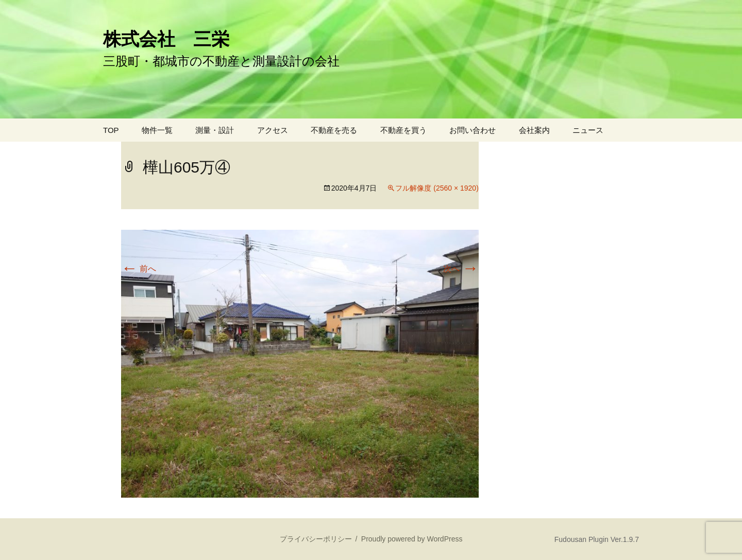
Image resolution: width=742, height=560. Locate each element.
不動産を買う (403, 130)
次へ (461, 269)
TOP (111, 130)
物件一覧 (157, 130)
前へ (139, 269)
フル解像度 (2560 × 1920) (437, 188)
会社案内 (534, 130)
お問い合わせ (473, 130)
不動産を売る (334, 130)
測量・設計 (215, 130)
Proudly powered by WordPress (412, 539)
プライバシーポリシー (316, 539)
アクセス (273, 130)
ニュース (588, 130)
